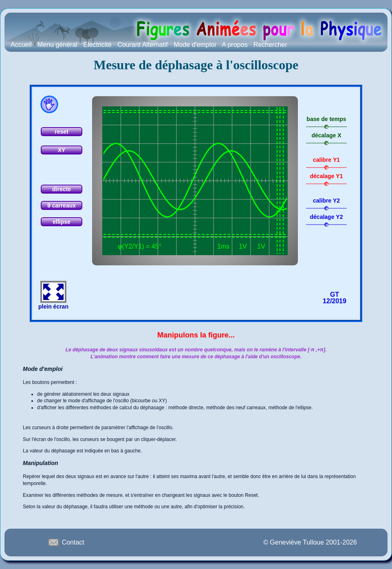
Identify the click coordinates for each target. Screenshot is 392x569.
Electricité (97, 45)
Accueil (21, 45)
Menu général (57, 45)
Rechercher (270, 45)
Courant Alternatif (143, 45)
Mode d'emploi (195, 45)
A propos (235, 45)
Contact (66, 542)
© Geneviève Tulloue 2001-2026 (310, 542)
